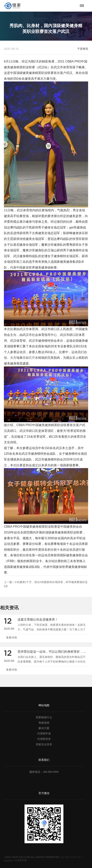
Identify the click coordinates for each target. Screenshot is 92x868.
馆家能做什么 (44, 717)
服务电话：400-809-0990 (44, 772)
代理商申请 (44, 734)
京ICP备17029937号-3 (71, 857)
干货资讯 (83, 49)
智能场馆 (44, 723)
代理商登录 (44, 739)
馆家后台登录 (44, 744)
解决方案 (44, 728)
